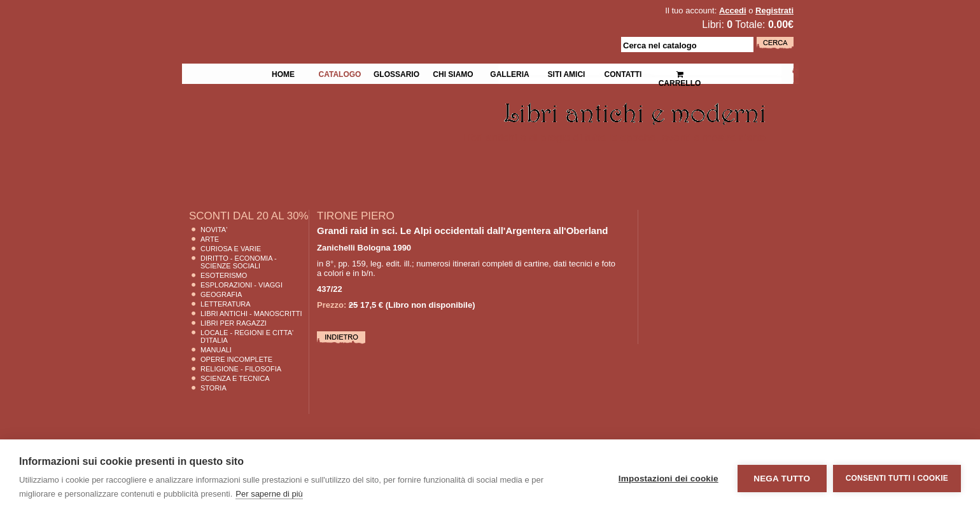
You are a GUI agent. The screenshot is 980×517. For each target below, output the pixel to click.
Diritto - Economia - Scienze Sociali (239, 262)
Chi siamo (453, 73)
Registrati (774, 10)
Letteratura (226, 304)
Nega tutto (782, 479)
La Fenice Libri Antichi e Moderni (293, 19)
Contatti (623, 73)
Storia (213, 388)
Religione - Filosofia (241, 369)
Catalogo (340, 73)
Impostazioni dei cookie (668, 479)
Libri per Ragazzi (234, 323)
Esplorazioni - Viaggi (241, 285)
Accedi (733, 10)
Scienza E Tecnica (235, 378)
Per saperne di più (269, 494)
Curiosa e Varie (231, 249)
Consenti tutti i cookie (897, 478)
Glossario (396, 73)
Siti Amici (567, 73)
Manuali (216, 350)
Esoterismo (224, 275)
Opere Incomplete (236, 359)
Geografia (221, 294)
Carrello (680, 73)
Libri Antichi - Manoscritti (251, 314)
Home (283, 73)
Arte (210, 239)
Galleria (509, 73)
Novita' (214, 230)
